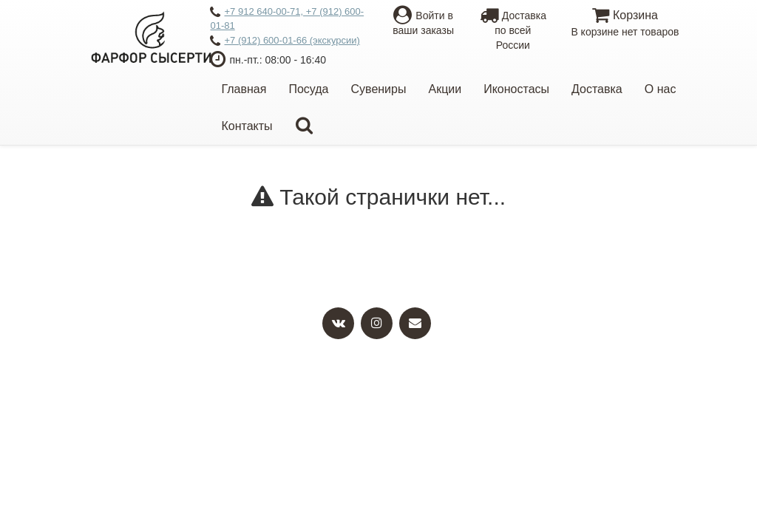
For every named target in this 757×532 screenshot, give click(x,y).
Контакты (247, 126)
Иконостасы (516, 89)
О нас (661, 89)
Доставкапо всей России (513, 30)
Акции (445, 89)
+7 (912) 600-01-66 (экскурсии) (285, 41)
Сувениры (379, 89)
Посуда (308, 89)
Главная (244, 89)
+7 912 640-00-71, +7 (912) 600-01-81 (287, 18)
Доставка (597, 89)
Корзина (625, 24)
